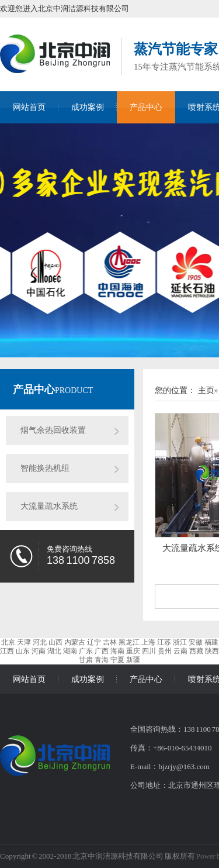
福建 (211, 642)
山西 (55, 642)
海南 (117, 651)
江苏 (164, 642)
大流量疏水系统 (49, 506)
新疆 (133, 660)
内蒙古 (75, 642)
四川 (149, 651)
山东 (23, 651)
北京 (8, 642)
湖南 (70, 651)
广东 (86, 651)
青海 (102, 660)
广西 (102, 651)
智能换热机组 (45, 468)
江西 (7, 651)
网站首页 (29, 107)
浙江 (180, 642)
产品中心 (146, 107)
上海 (148, 642)
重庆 (133, 651)
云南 (180, 651)
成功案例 (88, 107)
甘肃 (86, 660)
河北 (40, 642)
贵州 (165, 651)
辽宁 (94, 642)
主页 (206, 390)
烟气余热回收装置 (53, 430)
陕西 (212, 651)
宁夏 (117, 660)
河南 (39, 651)
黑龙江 (129, 642)
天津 (24, 642)
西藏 (196, 651)
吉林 (110, 642)
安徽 (196, 642)
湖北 (54, 651)
